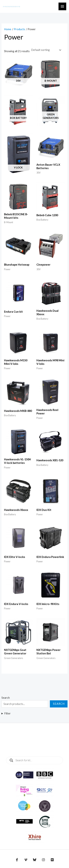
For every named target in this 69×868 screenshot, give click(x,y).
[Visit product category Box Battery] (18, 111)
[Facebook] (17, 860)
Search (6, 698)
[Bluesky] (35, 860)
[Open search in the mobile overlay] (34, 760)
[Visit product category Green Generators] (51, 111)
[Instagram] (43, 860)
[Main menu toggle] (62, 6)
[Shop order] (46, 50)
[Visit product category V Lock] (18, 154)
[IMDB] (52, 860)
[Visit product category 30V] (18, 73)
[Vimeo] (26, 860)
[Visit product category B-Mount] (51, 73)
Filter (7, 713)
